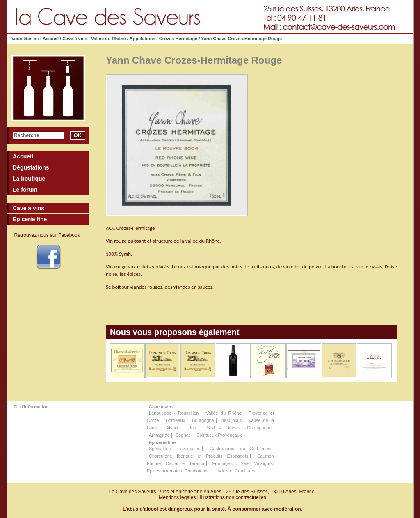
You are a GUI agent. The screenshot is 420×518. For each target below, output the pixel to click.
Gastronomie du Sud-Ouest (241, 449)
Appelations (143, 39)
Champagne (259, 428)
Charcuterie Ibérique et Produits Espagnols (199, 456)
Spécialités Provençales (175, 449)
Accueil (51, 39)
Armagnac (159, 435)
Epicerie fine (162, 442)
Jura (193, 428)
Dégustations (31, 167)
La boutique (29, 179)
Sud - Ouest (222, 428)
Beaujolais (231, 420)
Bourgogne (203, 420)
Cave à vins (75, 39)
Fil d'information (31, 407)
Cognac (183, 435)
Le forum (25, 190)
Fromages (222, 463)
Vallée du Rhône (108, 39)
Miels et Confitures (237, 471)
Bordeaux (175, 420)
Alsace (173, 428)
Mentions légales (177, 497)
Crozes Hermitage (178, 39)
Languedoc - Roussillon (174, 413)
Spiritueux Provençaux (219, 435)
